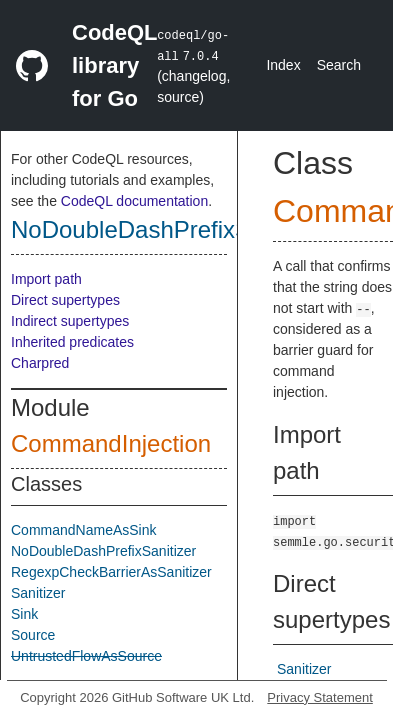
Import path (46, 279)
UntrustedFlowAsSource (86, 656)
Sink (24, 614)
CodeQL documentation (134, 201)
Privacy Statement (320, 697)
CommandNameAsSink (84, 530)
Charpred (40, 363)
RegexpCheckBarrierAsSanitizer (111, 572)
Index (283, 65)
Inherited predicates (72, 342)
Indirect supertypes (70, 321)
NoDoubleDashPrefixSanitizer (169, 229)
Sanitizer (38, 593)
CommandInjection (111, 443)
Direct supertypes (65, 300)
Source (33, 635)
